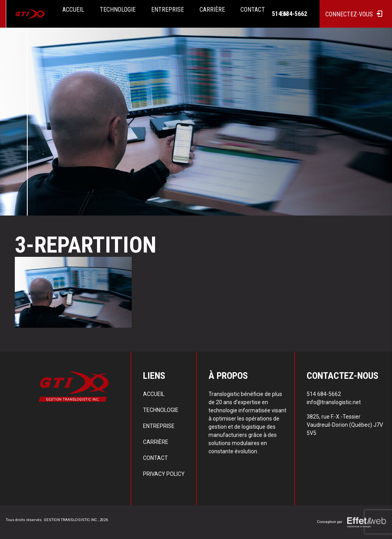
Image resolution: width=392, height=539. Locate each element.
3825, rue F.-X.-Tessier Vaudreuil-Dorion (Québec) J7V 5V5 (345, 425)
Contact (155, 458)
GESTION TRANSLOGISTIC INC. (71, 520)
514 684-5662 (290, 14)
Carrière (156, 442)
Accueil (154, 394)
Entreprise (159, 426)
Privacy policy (164, 474)
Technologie (161, 410)
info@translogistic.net (334, 402)
